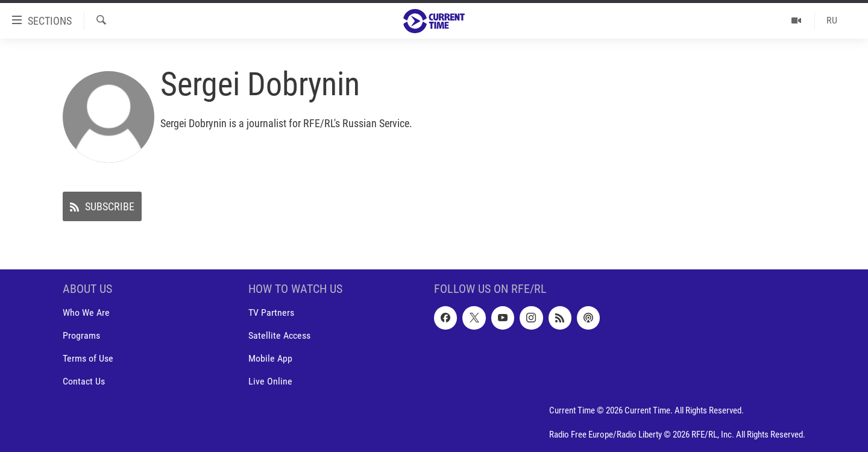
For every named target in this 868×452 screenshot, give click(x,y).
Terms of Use (88, 359)
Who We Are (86, 313)
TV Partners (271, 313)
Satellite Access (279, 336)
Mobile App (270, 359)
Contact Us (84, 382)
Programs (81, 336)
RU (832, 20)
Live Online (270, 382)
